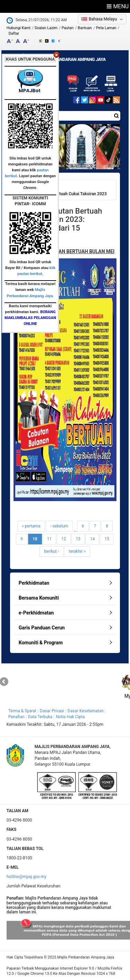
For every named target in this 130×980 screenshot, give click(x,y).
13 (78, 539)
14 (93, 539)
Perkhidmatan (34, 583)
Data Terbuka (40, 717)
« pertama (31, 526)
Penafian (16, 717)
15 (107, 539)
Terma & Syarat (22, 711)
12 (64, 539)
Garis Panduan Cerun (42, 628)
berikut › (51, 551)
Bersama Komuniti (39, 598)
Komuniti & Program (41, 643)
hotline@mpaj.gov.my (27, 877)
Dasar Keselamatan (86, 711)
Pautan (68, 28)
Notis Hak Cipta (70, 717)
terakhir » (77, 551)
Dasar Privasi (52, 711)
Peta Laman (106, 28)
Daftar (14, 33)
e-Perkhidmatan (36, 613)
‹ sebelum (59, 526)
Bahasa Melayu (103, 19)
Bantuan (85, 28)
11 (50, 539)
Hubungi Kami (19, 28)
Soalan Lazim (46, 28)
